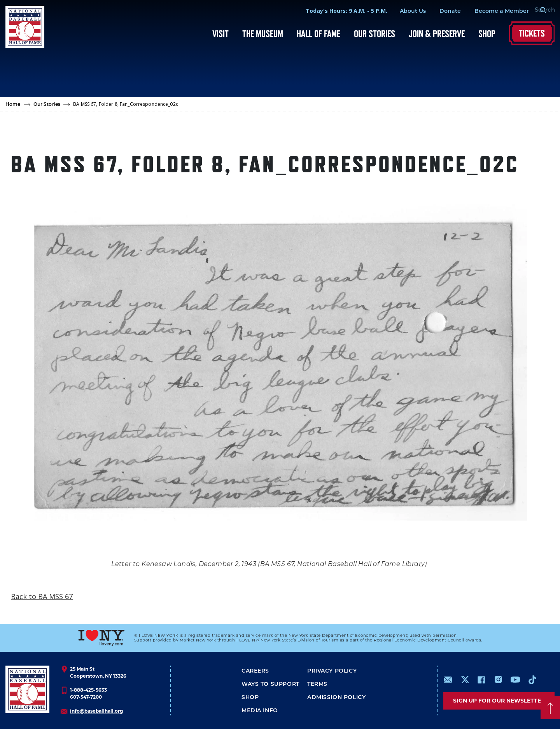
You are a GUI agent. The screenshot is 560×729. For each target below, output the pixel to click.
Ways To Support (270, 684)
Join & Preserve (437, 34)
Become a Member (488, 11)
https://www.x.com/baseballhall (465, 679)
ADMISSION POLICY (336, 698)
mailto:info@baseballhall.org (448, 680)
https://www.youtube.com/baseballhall (515, 680)
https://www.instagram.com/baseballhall (498, 680)
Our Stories (374, 34)
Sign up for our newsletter (499, 701)
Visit (220, 34)
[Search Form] (535, 11)
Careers (255, 671)
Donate (437, 11)
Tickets (532, 33)
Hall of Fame (318, 34)
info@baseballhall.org (96, 711)
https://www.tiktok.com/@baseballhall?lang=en (532, 680)
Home (13, 105)
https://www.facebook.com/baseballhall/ (481, 680)
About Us (400, 11)
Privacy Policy (332, 671)
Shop (487, 34)
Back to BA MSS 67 (42, 596)
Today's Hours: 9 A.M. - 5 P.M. (333, 11)
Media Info (260, 711)
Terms (317, 684)
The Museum (263, 34)
